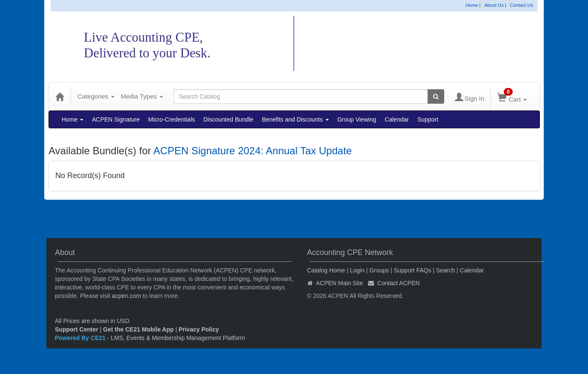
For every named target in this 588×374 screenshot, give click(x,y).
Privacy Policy (199, 329)
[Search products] (436, 96)
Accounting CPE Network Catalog (408, 44)
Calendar (397, 119)
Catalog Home (326, 270)
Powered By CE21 (81, 338)
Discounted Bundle (228, 119)
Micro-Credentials (171, 119)
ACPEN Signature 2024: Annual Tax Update (253, 151)
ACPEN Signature (116, 119)
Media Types (142, 96)
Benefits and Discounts (295, 119)
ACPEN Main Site (340, 283)
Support (428, 119)
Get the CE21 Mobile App (138, 329)
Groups (379, 270)
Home (472, 5)
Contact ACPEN (399, 283)
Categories (96, 96)
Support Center (77, 329)
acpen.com (126, 296)
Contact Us (522, 5)
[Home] (60, 96)
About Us (494, 5)
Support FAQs (412, 270)
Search (445, 270)
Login (357, 270)
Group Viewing (357, 119)
